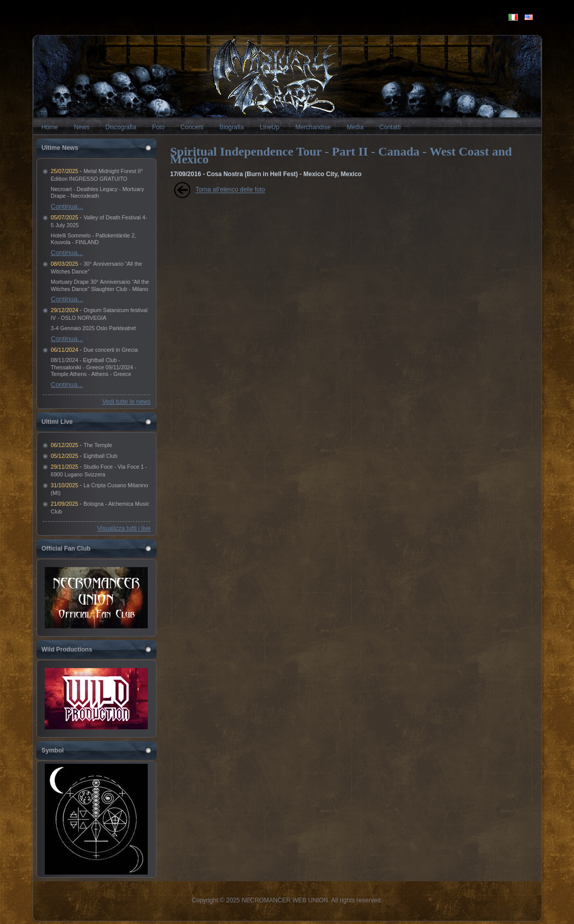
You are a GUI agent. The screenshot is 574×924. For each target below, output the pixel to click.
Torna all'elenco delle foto (230, 190)
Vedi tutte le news (126, 402)
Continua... (67, 206)
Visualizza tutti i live (124, 528)
